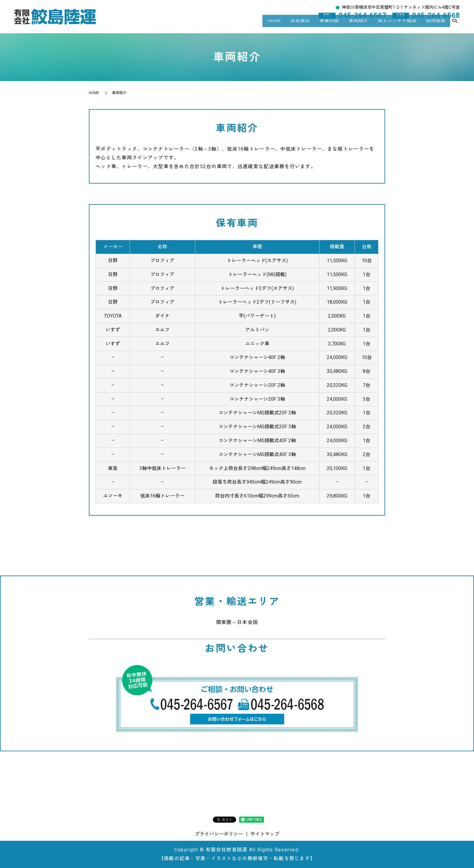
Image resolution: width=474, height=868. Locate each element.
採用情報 (436, 26)
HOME (274, 26)
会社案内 (300, 26)
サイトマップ (265, 834)
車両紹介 (358, 26)
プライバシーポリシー (219, 834)
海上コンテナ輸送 (397, 26)
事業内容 (329, 26)
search (455, 26)
